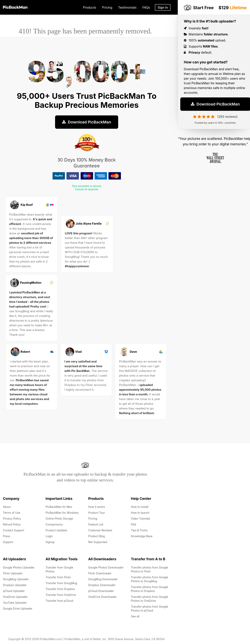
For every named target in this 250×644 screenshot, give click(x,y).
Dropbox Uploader (15, 585)
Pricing (93, 519)
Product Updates (56, 530)
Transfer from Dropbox (60, 589)
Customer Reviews (100, 530)
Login (49, 536)
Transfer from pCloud (59, 601)
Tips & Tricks (139, 530)
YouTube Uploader (15, 603)
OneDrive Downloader (103, 597)
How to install (140, 507)
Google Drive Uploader (18, 608)
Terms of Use (12, 513)
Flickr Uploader (13, 573)
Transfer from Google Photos (59, 569)
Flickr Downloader (100, 573)
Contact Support (14, 530)
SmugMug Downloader (103, 579)
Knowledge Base (142, 536)
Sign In (163, 7)
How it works (97, 507)
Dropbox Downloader (102, 585)
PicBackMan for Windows (62, 513)
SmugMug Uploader (16, 579)
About (7, 507)
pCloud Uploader (14, 591)
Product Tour (97, 513)
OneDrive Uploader (15, 597)
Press (7, 536)
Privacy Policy (12, 519)
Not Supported (98, 542)
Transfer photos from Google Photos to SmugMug (150, 579)
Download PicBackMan (87, 122)
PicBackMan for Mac (59, 507)
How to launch (140, 513)
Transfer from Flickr (58, 577)
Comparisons (54, 524)
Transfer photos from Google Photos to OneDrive (150, 599)
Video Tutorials (141, 519)
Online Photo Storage (59, 519)
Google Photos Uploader (19, 567)
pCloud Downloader (101, 591)
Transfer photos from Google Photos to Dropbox (150, 589)
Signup (50, 542)
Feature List (96, 524)
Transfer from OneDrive (61, 595)
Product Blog (97, 536)
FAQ (133, 524)
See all (135, 616)
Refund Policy (12, 524)
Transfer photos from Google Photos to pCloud (150, 608)
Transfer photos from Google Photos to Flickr (150, 569)
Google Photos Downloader (106, 567)
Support (8, 542)
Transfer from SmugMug (61, 583)
